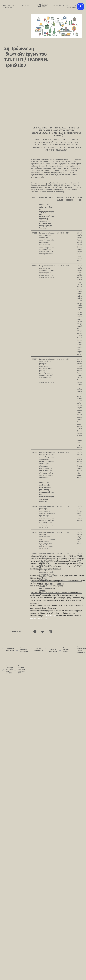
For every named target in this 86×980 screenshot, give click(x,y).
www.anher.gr (51, 616)
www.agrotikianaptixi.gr (38, 618)
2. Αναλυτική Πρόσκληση (24, 658)
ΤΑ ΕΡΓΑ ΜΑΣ (8, 7)
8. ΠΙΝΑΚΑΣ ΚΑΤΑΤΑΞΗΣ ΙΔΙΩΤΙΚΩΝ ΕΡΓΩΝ (22, 679)
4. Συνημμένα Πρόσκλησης (53, 658)
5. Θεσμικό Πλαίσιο (66, 658)
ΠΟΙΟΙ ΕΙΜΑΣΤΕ (9, 6)
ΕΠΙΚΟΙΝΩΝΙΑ (71, 7)
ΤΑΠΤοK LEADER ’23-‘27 (61, 5)
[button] (35, 638)
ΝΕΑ (76, 5)
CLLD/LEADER (25, 6)
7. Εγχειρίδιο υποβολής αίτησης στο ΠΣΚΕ (9, 679)
